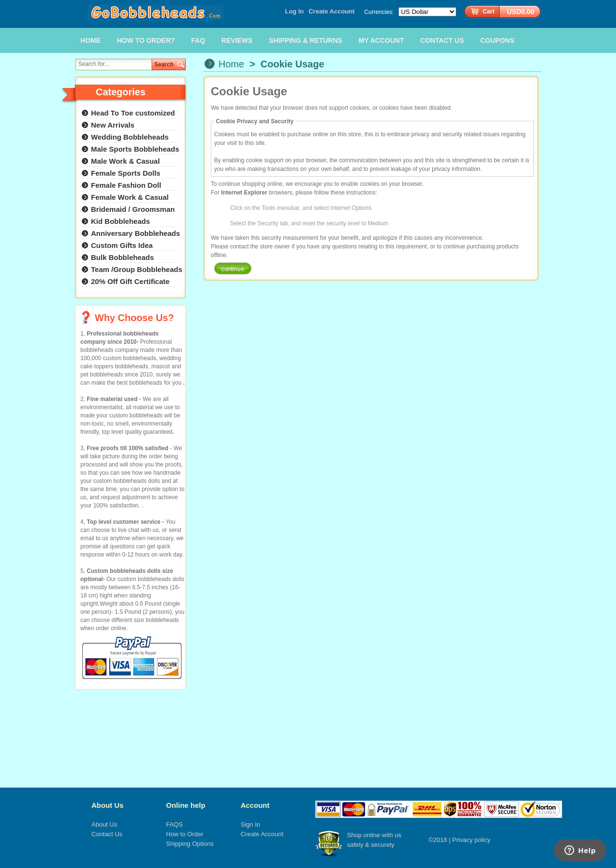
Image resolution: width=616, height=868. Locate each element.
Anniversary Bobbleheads (135, 233)
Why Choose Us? (134, 318)
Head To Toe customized (133, 113)
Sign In (250, 824)
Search (164, 65)
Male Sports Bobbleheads (135, 149)
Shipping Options (190, 844)
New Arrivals (113, 125)
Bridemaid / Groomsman (133, 209)
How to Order (185, 834)
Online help (186, 805)
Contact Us (107, 834)
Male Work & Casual (125, 161)
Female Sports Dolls (126, 173)
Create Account (332, 11)
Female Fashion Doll (126, 185)
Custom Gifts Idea (122, 245)
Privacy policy (471, 840)
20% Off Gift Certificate (130, 281)
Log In (294, 11)
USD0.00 (520, 12)
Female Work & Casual (130, 197)
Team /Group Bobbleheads (137, 269)
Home (231, 64)
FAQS (174, 824)
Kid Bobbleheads (121, 221)
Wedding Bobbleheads (130, 137)
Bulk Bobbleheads (122, 257)
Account (255, 805)
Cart (488, 12)
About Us (108, 805)
